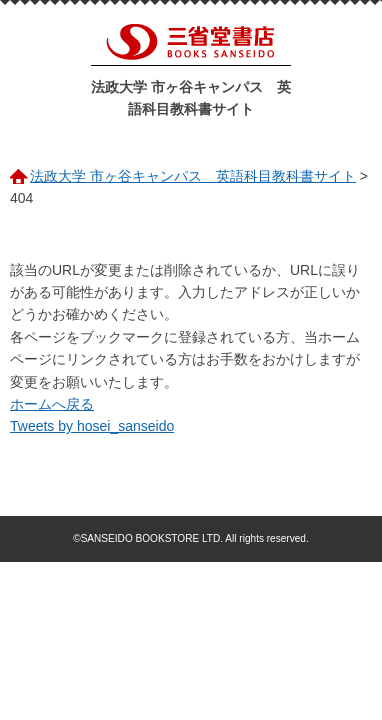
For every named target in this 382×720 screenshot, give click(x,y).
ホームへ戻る (52, 404)
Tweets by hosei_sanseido (92, 426)
